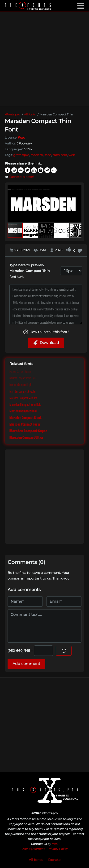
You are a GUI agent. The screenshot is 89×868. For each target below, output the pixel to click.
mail (55, 844)
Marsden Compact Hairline (20, 372)
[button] (77, 204)
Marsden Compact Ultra (26, 438)
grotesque (21, 155)
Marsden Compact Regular (23, 391)
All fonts (36, 860)
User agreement (33, 849)
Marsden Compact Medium (23, 398)
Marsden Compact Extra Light (23, 378)
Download (46, 343)
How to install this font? (46, 332)
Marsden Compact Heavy (25, 424)
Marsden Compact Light (21, 385)
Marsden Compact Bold (23, 411)
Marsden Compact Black (25, 418)
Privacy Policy (58, 849)
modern (37, 155)
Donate (54, 860)
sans (48, 155)
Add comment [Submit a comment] (26, 664)
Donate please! (21, 177)
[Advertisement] (44, 59)
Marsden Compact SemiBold (25, 405)
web (72, 155)
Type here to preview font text (30, 271)
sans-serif (60, 155)
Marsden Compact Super (28, 431)
